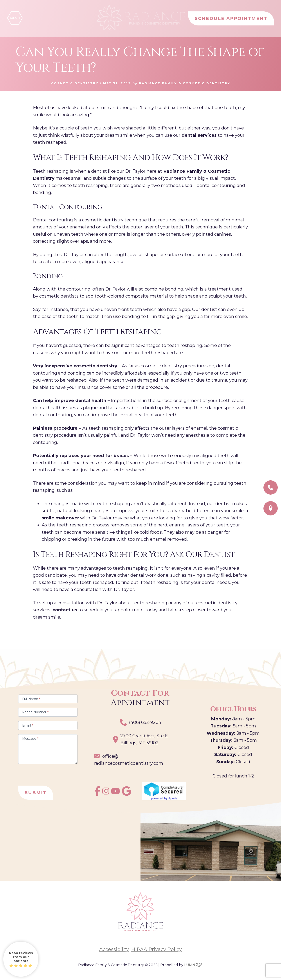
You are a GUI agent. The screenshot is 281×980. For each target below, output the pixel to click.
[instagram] (106, 793)
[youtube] (115, 792)
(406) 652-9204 (140, 722)
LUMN (193, 965)
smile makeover (60, 518)
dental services (199, 135)
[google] (127, 794)
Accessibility (114, 949)
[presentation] (52, 773)
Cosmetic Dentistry (75, 83)
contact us (65, 610)
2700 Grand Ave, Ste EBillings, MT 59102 (140, 739)
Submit (36, 793)
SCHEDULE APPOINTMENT (231, 18)
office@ (129, 760)
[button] (15, 18)
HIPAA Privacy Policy (156, 949)
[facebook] (97, 794)
